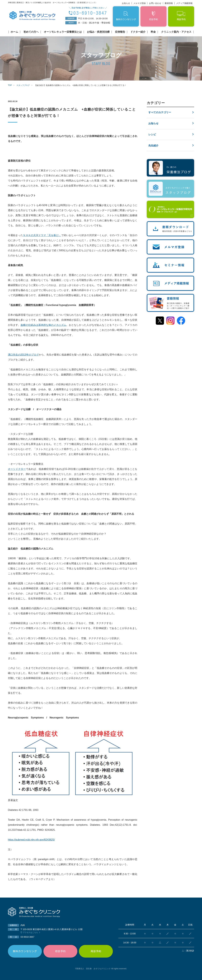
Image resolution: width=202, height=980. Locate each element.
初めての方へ (31, 32)
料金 (153, 32)
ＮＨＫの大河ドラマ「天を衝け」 (42, 235)
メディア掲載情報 (184, 3)
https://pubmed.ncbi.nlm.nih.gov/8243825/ (31, 840)
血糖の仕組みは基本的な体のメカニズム (43, 325)
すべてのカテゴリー (160, 112)
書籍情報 (169, 3)
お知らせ (126, 3)
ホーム (14, 32)
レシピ (152, 134)
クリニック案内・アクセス (176, 32)
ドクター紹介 (138, 32)
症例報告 (120, 32)
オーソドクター (17, 469)
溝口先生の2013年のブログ (23, 355)
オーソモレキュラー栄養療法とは (63, 32)
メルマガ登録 (140, 3)
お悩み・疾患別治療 (98, 32)
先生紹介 (153, 146)
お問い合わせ (155, 3)
